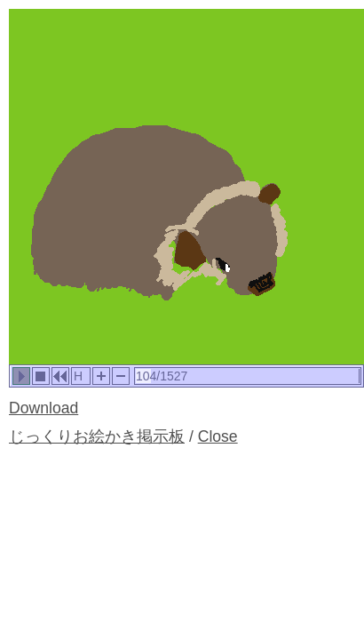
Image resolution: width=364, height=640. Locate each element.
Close (218, 436)
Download (44, 408)
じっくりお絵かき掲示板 (97, 436)
